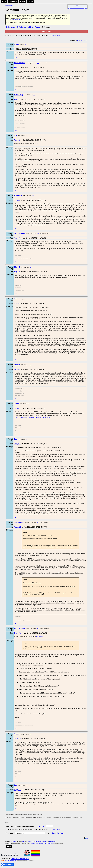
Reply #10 (18, 444)
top (86, 839)
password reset (16, 20)
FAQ (86, 8)
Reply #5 (17, 238)
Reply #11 (17, 527)
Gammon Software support (20, 859)
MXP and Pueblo (34, 27)
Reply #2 (17, 99)
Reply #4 (17, 200)
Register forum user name (74, 8)
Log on (77, 6)
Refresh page (56, 35)
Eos (37, 144)
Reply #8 (17, 369)
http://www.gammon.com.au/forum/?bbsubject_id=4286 (32, 417)
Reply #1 (17, 67)
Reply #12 (18, 633)
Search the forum (58, 833)
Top (16, 57)
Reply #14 (18, 790)
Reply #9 (17, 408)
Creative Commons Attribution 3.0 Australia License (42, 843)
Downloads (13, 2)
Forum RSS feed (10, 861)
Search (23, 2)
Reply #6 (17, 272)
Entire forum (10, 27)
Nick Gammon (39, 637)
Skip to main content (9, 5)
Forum (30, 2)
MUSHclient (21, 27)
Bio (25, 45)
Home (4, 2)
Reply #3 (17, 140)
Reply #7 (17, 304)
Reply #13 (18, 739)
